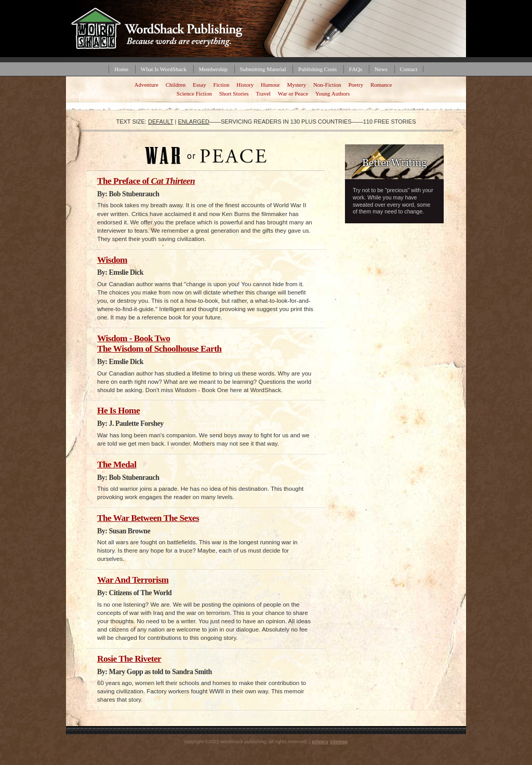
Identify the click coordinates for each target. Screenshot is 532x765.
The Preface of (146, 181)
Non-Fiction (327, 85)
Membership (213, 69)
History (245, 85)
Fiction (221, 85)
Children (176, 85)
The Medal (117, 465)
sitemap (339, 742)
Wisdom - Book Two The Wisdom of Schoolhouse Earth (159, 344)
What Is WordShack (164, 69)
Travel (263, 93)
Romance (381, 85)
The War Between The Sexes (148, 518)
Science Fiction (194, 93)
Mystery (296, 85)
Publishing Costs (317, 69)
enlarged (194, 122)
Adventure (147, 85)
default (161, 122)
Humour (270, 85)
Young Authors (332, 93)
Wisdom (112, 260)
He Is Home (118, 411)
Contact (408, 69)
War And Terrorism (133, 580)
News (381, 69)
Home (121, 69)
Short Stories (234, 93)
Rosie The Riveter (129, 659)
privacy (320, 742)
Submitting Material (263, 69)
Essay (199, 85)
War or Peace (293, 93)
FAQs (356, 69)
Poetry (356, 85)
